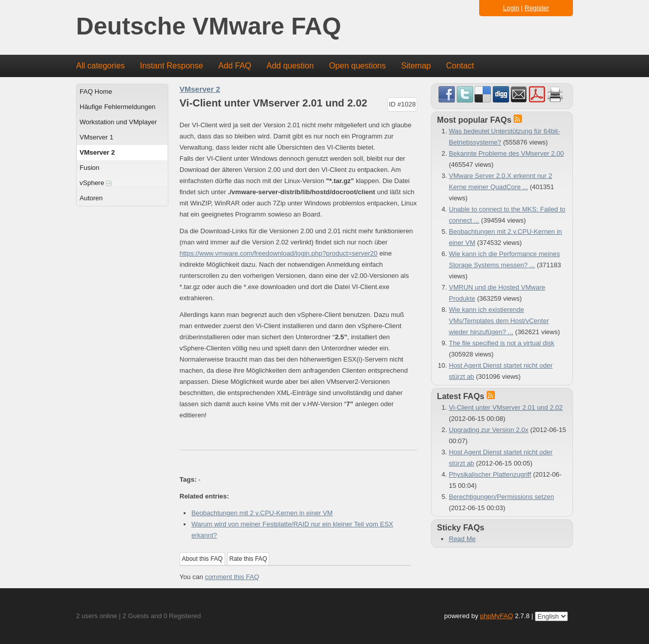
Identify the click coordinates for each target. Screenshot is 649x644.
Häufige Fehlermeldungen (118, 107)
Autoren (91, 198)
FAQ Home (96, 92)
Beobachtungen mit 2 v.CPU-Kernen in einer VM (262, 513)
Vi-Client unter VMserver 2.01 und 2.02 (506, 407)
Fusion (89, 168)
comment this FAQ (232, 577)
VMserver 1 (96, 137)
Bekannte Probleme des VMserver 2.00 (506, 153)
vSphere (96, 183)
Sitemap (416, 66)
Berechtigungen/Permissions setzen (501, 497)
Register (537, 8)
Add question (290, 66)
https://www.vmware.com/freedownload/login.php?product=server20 (279, 253)
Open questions (357, 66)
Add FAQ (235, 66)
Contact (460, 66)
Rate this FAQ (248, 559)
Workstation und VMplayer (118, 122)
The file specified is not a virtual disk (501, 343)
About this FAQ (203, 559)
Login (511, 8)
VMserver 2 (97, 152)
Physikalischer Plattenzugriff (490, 474)
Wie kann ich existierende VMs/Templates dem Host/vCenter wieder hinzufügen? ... (499, 321)
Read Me (462, 539)
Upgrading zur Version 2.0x (489, 430)
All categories (100, 66)
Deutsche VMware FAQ (209, 27)
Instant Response (172, 66)
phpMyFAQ (497, 616)
